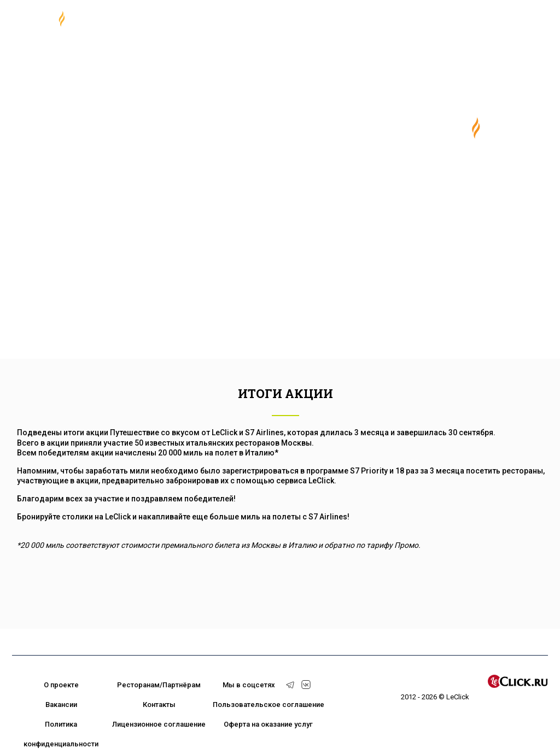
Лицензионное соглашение (159, 724)
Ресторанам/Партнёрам (159, 685)
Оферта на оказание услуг (268, 724)
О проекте (61, 685)
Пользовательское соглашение (269, 705)
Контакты (159, 705)
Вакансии (61, 705)
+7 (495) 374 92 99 (469, 22)
